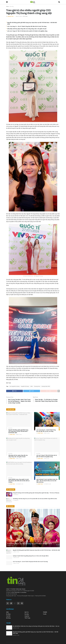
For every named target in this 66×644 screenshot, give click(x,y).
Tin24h (45, 605)
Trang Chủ (8, 636)
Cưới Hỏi (8, 606)
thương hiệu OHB (46, 386)
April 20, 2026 (16, 558)
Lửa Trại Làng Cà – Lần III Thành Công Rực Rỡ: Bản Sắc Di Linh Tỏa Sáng (27, 26)
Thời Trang (27, 608)
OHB (32, 386)
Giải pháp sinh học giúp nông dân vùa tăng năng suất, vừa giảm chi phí (27, 29)
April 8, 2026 (46, 459)
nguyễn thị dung (25, 386)
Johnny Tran (10, 16)
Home (7, 6)
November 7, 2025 (19, 484)
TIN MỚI (45, 603)
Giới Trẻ (27, 603)
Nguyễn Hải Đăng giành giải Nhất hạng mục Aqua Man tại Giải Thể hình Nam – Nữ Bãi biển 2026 (18, 431)
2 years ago (16, 500)
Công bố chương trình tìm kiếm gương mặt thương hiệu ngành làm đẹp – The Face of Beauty (36, 493)
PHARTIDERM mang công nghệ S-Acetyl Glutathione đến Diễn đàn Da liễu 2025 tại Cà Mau (19, 481)
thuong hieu (37, 386)
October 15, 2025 (47, 484)
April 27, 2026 (19, 435)
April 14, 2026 (19, 459)
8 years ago (16, 495)
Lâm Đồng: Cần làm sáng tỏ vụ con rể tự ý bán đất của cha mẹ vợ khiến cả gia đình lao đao (35, 499)
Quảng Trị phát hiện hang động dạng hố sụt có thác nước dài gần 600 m (31, 556)
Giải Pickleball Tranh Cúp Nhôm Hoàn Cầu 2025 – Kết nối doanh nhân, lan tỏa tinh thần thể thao (47, 481)
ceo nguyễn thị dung (14, 386)
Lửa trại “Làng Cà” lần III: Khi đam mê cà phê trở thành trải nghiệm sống (27, 31)
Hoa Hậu (27, 605)
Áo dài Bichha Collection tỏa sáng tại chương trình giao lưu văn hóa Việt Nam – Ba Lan (30, 544)
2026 (7, 603)
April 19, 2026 (46, 433)
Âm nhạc (8, 605)
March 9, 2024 (19, 16)
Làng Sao (27, 606)
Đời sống (12, 6)
